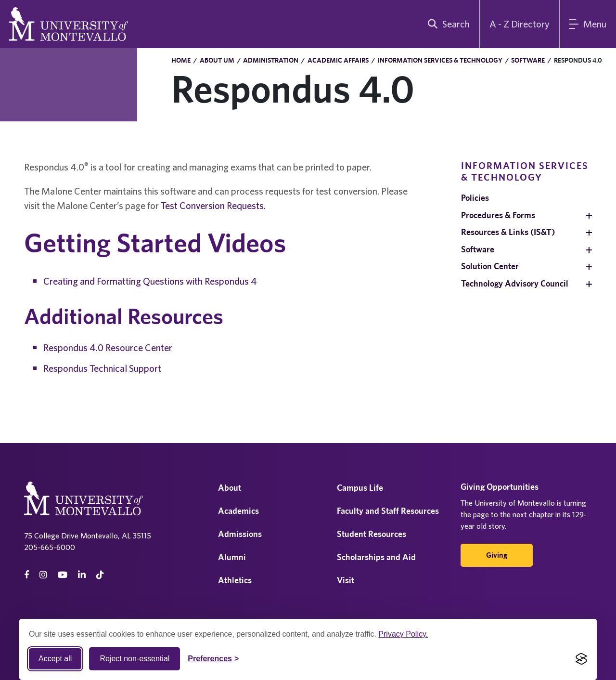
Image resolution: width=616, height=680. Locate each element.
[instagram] (43, 575)
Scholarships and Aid (376, 557)
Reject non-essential (135, 659)
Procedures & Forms (498, 215)
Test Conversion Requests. (213, 205)
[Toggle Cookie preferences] (213, 659)
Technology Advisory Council (515, 283)
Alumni (232, 557)
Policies (475, 198)
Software (528, 60)
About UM (217, 60)
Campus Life (360, 488)
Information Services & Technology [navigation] (525, 171)
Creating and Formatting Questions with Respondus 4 (150, 281)
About (230, 488)
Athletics (235, 580)
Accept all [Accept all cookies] (55, 659)
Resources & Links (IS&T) (508, 232)
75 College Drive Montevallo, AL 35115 (88, 536)
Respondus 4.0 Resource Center (108, 347)
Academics (238, 511)
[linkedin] (82, 575)
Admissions (240, 534)
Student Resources (372, 534)
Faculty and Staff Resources (388, 511)
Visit (346, 580)
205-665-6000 (50, 547)
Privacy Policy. (403, 634)
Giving (497, 555)
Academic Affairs (338, 60)
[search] (447, 24)
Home (181, 60)
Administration (271, 60)
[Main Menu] (588, 24)
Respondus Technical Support (102, 368)
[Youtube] (63, 575)
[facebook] (26, 575)
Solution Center (490, 266)
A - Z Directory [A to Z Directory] (520, 24)
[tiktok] (100, 575)
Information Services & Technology (440, 60)
